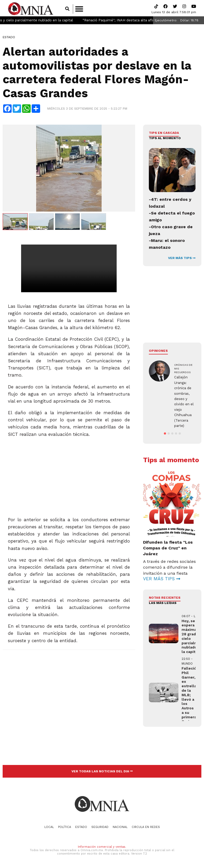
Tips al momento (165, 139)
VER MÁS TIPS (182, 259)
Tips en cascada (164, 134)
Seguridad (100, 828)
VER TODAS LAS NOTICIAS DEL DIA (102, 772)
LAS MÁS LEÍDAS (163, 604)
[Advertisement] (68, 476)
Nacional (120, 828)
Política (65, 828)
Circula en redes (146, 828)
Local (49, 828)
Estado (9, 38)
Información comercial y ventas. (102, 848)
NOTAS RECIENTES (165, 598)
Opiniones (158, 352)
